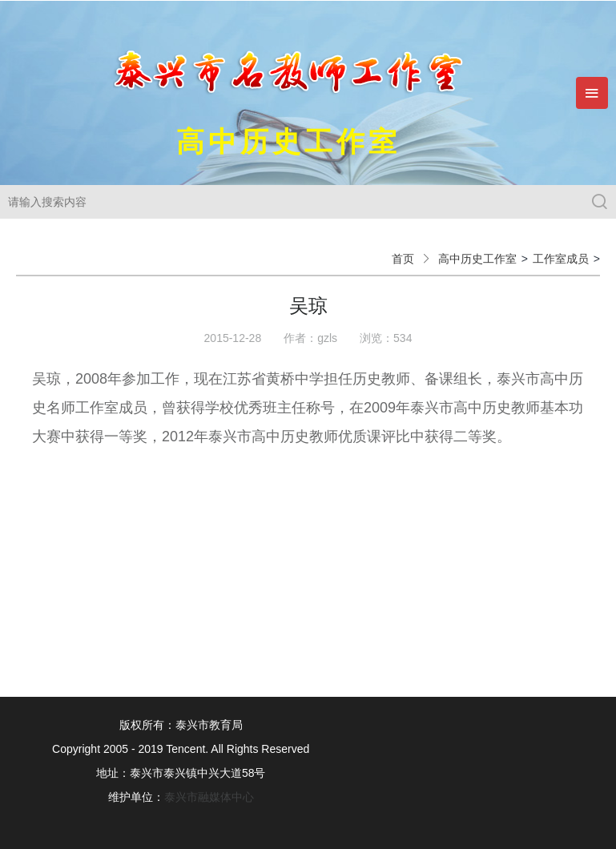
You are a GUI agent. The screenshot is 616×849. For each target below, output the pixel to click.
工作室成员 (561, 259)
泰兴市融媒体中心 (209, 797)
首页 (403, 259)
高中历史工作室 (477, 259)
